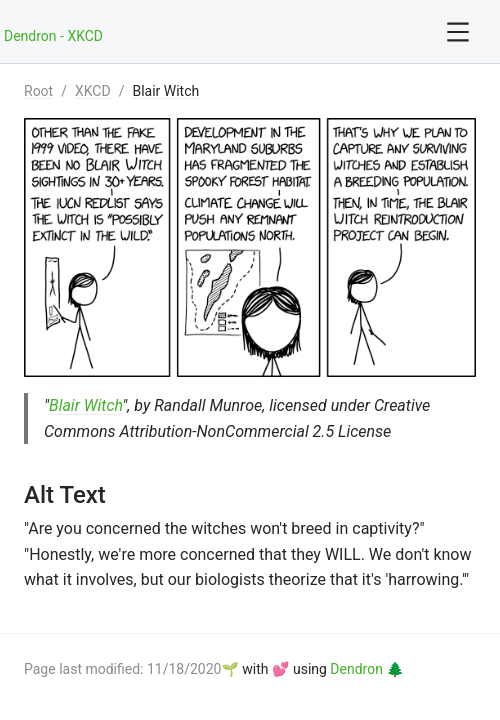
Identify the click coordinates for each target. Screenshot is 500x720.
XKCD (93, 91)
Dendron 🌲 (366, 669)
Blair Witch (165, 91)
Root (38, 91)
